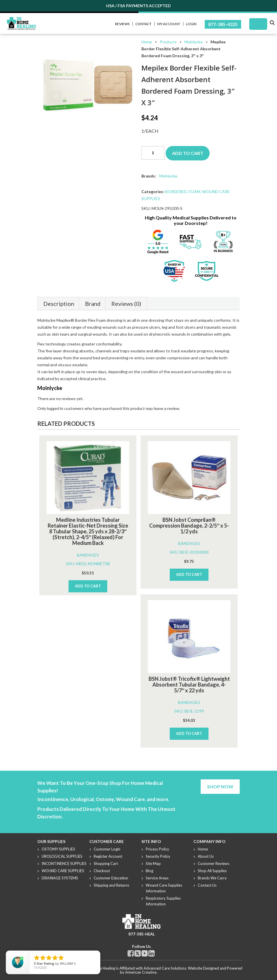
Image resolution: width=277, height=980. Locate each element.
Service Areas (157, 878)
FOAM (194, 192)
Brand (93, 304)
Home (147, 42)
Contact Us (207, 885)
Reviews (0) (126, 304)
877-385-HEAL (142, 934)
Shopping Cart (106, 863)
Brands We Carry (212, 878)
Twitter (138, 953)
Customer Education (111, 878)
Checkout (102, 871)
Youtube (145, 953)
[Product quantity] (153, 153)
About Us (206, 856)
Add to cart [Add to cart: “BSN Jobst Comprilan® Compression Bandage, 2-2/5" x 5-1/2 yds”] (189, 574)
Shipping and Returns (111, 885)
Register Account (108, 856)
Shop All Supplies (212, 871)
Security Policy (158, 856)
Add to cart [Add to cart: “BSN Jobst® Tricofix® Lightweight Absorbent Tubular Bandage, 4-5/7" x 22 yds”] (189, 733)
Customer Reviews (214, 863)
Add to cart (188, 153)
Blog (149, 871)
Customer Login (107, 849)
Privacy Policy (157, 849)
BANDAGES (88, 555)
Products (168, 42)
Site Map (153, 863)
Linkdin (152, 953)
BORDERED (176, 192)
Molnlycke (194, 42)
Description (59, 304)
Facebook (131, 953)
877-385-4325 (223, 24)
